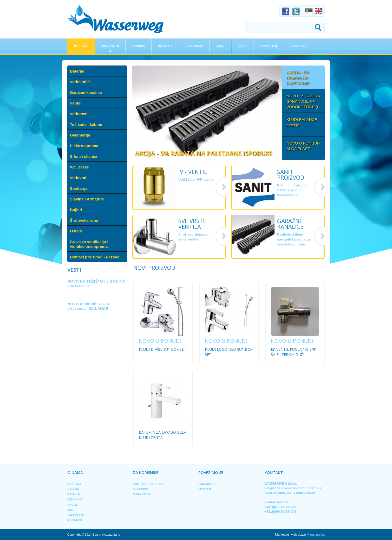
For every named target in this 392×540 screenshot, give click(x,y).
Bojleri (76, 210)
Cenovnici (195, 46)
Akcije (221, 46)
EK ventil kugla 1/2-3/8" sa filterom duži (294, 352)
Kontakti (300, 46)
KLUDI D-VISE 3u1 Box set (162, 349)
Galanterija (80, 135)
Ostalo (76, 231)
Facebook (206, 484)
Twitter (205, 489)
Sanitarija (79, 188)
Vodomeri (79, 114)
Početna (81, 46)
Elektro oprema (84, 146)
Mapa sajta (142, 494)
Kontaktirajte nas (148, 484)
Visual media (316, 535)
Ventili (76, 103)
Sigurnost (141, 489)
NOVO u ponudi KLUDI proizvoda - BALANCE (88, 306)
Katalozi (166, 46)
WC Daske (79, 167)
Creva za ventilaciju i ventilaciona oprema (89, 244)
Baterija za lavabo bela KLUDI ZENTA (162, 435)
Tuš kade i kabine (86, 124)
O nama (139, 46)
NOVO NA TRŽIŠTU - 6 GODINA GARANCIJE (96, 284)
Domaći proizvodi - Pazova (95, 257)
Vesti (243, 46)
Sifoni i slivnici (84, 156)
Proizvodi (110, 46)
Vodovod (78, 178)
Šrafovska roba (84, 220)
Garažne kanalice (86, 92)
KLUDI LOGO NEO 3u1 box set (229, 352)
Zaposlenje (269, 46)
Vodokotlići (80, 82)
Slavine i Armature (87, 199)
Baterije (77, 71)
